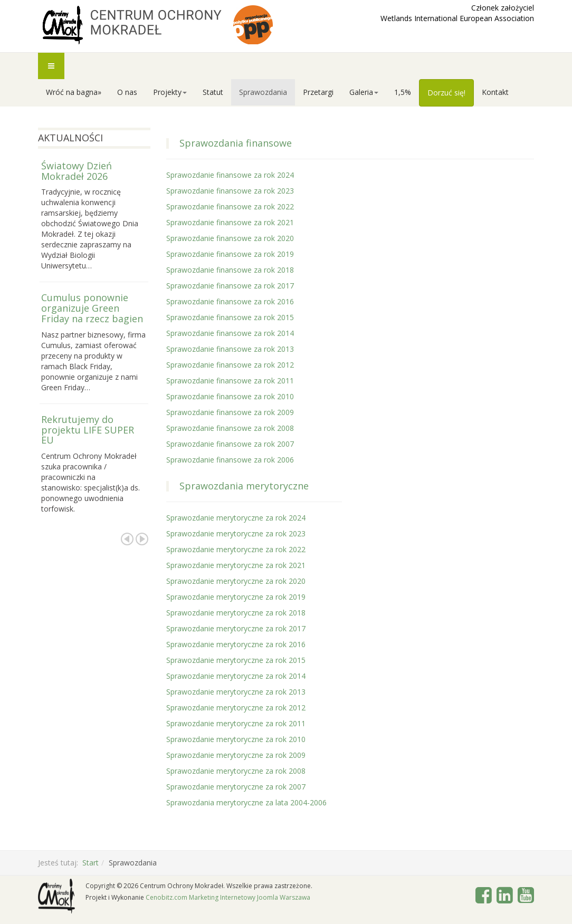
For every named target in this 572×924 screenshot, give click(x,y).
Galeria (364, 92)
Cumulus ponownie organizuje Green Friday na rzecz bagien (92, 308)
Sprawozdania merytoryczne (244, 486)
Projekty (170, 92)
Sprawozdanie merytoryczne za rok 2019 (236, 597)
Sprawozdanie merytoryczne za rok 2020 (236, 581)
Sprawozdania (263, 92)
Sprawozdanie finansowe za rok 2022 (230, 206)
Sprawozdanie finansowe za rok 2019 (230, 254)
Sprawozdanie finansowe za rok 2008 (230, 428)
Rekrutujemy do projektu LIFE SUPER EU (88, 430)
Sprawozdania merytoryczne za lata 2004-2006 (246, 802)
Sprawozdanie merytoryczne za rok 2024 (236, 518)
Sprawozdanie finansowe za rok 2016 (230, 301)
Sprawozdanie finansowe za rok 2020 (230, 238)
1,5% (403, 92)
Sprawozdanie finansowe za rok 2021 (230, 222)
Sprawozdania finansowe (236, 143)
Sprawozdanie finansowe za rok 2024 (230, 175)
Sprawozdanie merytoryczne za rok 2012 (236, 708)
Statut (213, 92)
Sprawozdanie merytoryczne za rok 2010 (236, 739)
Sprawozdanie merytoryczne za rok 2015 (236, 660)
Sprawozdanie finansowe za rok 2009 (230, 412)
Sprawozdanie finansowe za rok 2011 (230, 381)
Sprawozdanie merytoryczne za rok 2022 (236, 549)
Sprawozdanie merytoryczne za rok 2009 (236, 755)
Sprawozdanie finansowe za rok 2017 (230, 286)
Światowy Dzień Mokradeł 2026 (77, 171)
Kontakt (495, 92)
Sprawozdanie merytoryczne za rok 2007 (236, 787)
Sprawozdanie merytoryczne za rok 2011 (236, 723)
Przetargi (318, 92)
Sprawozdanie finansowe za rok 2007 (230, 444)
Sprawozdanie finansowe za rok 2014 (230, 333)
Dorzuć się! (446, 93)
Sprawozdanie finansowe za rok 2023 (230, 191)
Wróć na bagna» (74, 92)
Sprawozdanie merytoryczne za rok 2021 (236, 565)
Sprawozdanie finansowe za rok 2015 (230, 317)
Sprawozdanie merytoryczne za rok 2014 (236, 676)
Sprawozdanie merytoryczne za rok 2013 (236, 692)
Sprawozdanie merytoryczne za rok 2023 (236, 533)
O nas (127, 92)
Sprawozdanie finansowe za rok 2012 (230, 365)
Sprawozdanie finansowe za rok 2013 (230, 349)
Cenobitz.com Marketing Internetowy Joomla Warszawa (228, 897)
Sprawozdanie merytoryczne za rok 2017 (236, 628)
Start (90, 863)
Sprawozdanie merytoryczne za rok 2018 (236, 613)
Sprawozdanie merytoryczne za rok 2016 (236, 644)
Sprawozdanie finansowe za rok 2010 (230, 396)
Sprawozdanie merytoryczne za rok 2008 (236, 771)
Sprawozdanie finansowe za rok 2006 (230, 460)
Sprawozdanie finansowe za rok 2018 (230, 270)
